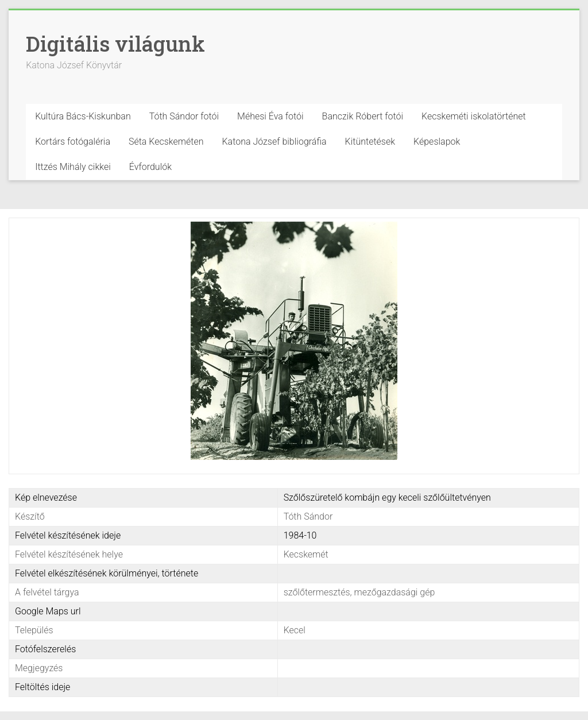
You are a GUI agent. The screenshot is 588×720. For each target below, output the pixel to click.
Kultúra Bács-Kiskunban (83, 116)
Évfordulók (150, 167)
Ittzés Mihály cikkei (73, 167)
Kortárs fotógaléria (73, 142)
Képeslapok (437, 142)
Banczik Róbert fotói (363, 116)
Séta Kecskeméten (166, 142)
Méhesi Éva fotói (270, 116)
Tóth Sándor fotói (184, 116)
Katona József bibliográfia (274, 142)
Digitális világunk (115, 44)
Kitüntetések (370, 142)
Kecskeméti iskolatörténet (474, 116)
